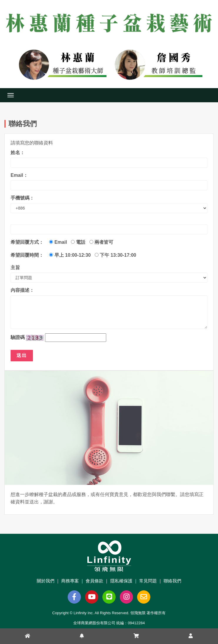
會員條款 (94, 581)
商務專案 (70, 581)
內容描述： (22, 290)
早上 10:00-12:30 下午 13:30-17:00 (93, 255)
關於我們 (46, 581)
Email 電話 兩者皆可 (83, 242)
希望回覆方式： (27, 242)
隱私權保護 (121, 581)
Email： (19, 175)
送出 (22, 355)
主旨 (15, 267)
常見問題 (148, 581)
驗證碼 (18, 337)
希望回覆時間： (27, 255)
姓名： (18, 153)
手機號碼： (22, 198)
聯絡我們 (172, 581)
